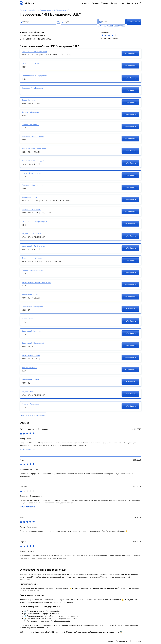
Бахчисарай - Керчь (30, 295)
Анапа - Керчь (28, 319)
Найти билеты (134, 22)
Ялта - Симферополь (30, 112)
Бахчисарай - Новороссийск (33, 343)
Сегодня (102, 26)
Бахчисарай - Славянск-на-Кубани (36, 282)
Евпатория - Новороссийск (33, 137)
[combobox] (38, 22)
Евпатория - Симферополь (33, 185)
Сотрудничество (117, 3)
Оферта (105, 3)
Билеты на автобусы (28, 10)
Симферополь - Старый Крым (34, 222)
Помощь (95, 3)
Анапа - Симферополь (31, 173)
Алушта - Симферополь (32, 234)
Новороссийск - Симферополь (34, 76)
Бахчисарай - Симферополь (33, 246)
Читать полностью (27, 449)
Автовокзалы (122, 641)
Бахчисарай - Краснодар (32, 331)
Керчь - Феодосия (29, 197)
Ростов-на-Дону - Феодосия (33, 161)
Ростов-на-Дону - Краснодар (34, 149)
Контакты (85, 3)
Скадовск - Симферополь (32, 270)
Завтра (110, 26)
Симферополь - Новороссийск (34, 51)
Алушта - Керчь (28, 392)
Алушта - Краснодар (30, 404)
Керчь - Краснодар (30, 100)
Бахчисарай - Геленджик (32, 307)
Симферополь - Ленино (32, 258)
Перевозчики (46, 10)
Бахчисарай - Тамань (31, 355)
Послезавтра (120, 26)
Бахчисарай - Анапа (30, 380)
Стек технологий (134, 3)
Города (110, 641)
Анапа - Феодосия (29, 367)
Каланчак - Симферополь (32, 88)
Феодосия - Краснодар (31, 210)
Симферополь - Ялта (30, 64)
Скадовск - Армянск (30, 124)
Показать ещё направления (33, 415)
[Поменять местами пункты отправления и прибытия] (59, 22)
